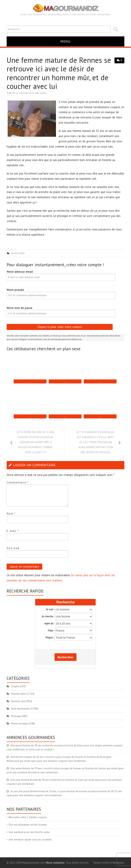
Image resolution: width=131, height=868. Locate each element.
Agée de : (49, 624)
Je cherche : (48, 616)
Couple (15, 686)
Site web (13, 548)
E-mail (13, 531)
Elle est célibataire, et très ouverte (28, 825)
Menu (65, 41)
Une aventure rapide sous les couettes (30, 840)
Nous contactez (55, 863)
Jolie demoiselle (20, 709)
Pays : (51, 631)
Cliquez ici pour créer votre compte (60, 327)
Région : (50, 638)
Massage (16, 716)
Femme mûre (18, 253)
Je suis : (50, 609)
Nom (11, 514)
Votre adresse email (20, 272)
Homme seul (18, 701)
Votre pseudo (15, 290)
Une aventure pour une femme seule (29, 832)
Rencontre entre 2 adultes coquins (28, 817)
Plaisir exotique (20, 724)
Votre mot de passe (20, 308)
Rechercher (65, 657)
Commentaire (18, 482)
